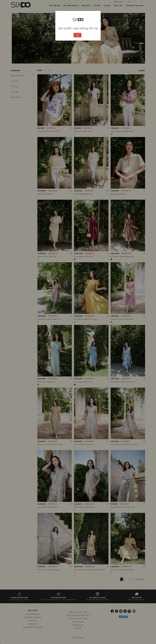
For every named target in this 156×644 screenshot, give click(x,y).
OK (77, 35)
